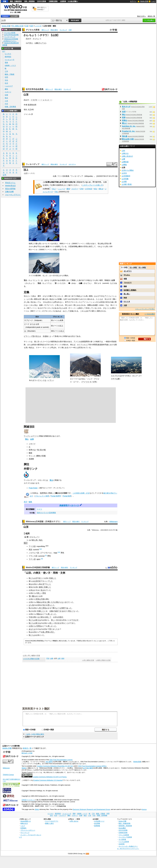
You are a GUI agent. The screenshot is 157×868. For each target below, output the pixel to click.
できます (75, 620)
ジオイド (32, 444)
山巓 (36, 43)
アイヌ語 (32, 546)
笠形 (124, 117)
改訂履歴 (90, 768)
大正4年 (31, 110)
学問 (6, 77)
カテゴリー (72, 164)
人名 (6, 101)
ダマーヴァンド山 (39, 380)
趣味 (6, 89)
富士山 (38, 620)
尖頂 (124, 112)
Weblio (24, 768)
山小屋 (40, 617)
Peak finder (33, 488)
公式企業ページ (99, 821)
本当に (45, 602)
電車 (6, 63)
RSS (88, 854)
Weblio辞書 (137, 762)
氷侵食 (45, 336)
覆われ (35, 596)
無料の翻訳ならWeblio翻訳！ (42, 9)
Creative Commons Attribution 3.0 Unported (48, 780)
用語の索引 (54, 30)
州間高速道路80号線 (100, 345)
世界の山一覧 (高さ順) (37, 450)
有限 (125, 279)
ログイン (133, 1)
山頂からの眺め (128, 170)
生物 (6, 95)
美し (39, 593)
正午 (37, 578)
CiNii (82, 189)
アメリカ (85, 382)
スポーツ (8, 92)
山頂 (26, 173)
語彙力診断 (9, 192)
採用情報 (97, 826)
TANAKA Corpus (8, 775)
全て (4, 51)
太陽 (51, 611)
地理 (42, 493)
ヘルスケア (9, 86)
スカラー (75, 189)
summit (36, 550)
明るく (71, 611)
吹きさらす (126, 107)
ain (47, 546)
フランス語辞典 (124, 835)
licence (144, 809)
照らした (51, 605)
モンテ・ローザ (48, 275)
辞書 (5, 1)
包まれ (43, 590)
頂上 (31, 43)
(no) (59, 552)
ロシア (135, 376)
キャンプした (48, 581)
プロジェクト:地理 (42, 496)
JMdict (37, 809)
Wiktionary (113, 522)
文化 (6, 80)
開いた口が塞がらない (56, 602)
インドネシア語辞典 (125, 837)
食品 (6, 98)
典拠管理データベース (69, 505)
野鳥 (48, 632)
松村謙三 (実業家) (130, 290)
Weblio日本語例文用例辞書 (38, 567)
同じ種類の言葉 (18, 26)
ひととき (127, 302)
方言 (6, 104)
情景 (63, 608)
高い (37, 540)
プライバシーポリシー (28, 830)
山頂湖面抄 (126, 176)
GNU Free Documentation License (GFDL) (92, 766)
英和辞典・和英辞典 (125, 826)
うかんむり (128, 283)
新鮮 (125, 286)
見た (41, 608)
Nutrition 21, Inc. (129, 126)
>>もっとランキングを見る (145, 309)
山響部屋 (125, 162)
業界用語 (8, 57)
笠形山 (38, 599)
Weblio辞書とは (26, 821)
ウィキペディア (33, 164)
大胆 (125, 305)
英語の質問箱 (10, 189)
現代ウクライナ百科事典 (46, 513)
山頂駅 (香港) (127, 184)
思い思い (127, 294)
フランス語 (33, 556)
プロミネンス (58, 296)
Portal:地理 (67, 496)
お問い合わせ (74, 821)
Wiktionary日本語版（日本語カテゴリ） (43, 522)
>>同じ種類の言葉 (88, 660)
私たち (31, 578)
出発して (48, 617)
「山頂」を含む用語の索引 (35, 734)
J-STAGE (89, 189)
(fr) (46, 555)
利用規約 (23, 828)
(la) (42, 559)
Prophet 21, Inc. (129, 131)
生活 (6, 83)
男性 (62, 553)
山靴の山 (125, 153)
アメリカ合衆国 (80, 342)
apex (38, 559)
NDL (95, 189)
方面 (42, 599)
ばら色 (31, 605)
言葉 (27, 26)
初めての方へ (142, 16)
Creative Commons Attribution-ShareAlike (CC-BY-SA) (55, 766)
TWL (56, 192)
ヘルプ (153, 1)
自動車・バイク (10, 65)
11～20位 (133, 267)
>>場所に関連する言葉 (103, 660)
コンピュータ (10, 60)
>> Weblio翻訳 (150, 314)
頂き (44, 605)
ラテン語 (32, 559)
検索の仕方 (24, 823)
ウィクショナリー (31, 436)
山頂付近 (37, 581)
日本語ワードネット (28, 800)
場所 (32, 26)
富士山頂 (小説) (128, 139)
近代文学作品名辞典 (35, 89)
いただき (38, 26)
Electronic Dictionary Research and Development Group (91, 809)
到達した (53, 578)
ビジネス (8, 54)
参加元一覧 (151, 16)
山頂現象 (125, 179)
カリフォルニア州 (84, 345)
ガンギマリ (128, 271)
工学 (6, 71)
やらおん (127, 275)
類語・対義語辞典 (16, 1)
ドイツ (39, 509)
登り (51, 629)
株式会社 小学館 (27, 753)
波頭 (63, 658)
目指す (61, 617)
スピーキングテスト (13, 195)
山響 (123, 159)
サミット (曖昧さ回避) (37, 456)
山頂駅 (124, 182)
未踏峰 (31, 459)
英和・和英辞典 (29, 1)
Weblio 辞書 (144, 1)
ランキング (63, 30)
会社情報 (97, 823)
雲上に (125, 123)
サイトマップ (25, 833)
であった (68, 608)
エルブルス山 (116, 376)
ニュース (62, 189)
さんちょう (34, 537)
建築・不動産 (10, 74)
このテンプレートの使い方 (92, 185)
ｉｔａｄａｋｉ (45, 100)
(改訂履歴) (49, 762)
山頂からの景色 (35, 626)
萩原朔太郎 (32, 105)
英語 (30, 550)
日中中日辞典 (42, 1)
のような (58, 608)
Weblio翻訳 (122, 828)
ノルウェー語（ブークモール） (41, 553)
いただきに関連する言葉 (31, 659)
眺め (39, 602)
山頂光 (124, 173)
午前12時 (32, 617)
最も (34, 540)
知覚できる (59, 611)
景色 (44, 593)
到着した (48, 587)
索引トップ (45, 30)
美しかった (52, 614)
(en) (40, 549)
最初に (42, 587)
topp (55, 553)
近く (41, 578)
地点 (41, 540)
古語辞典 (63, 1)
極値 (30, 453)
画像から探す (49, 823)
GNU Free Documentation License (61, 760)
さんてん (42, 43)
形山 (124, 115)
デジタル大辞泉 (33, 30)
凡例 (70, 30)
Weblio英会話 (10, 186)
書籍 (68, 189)
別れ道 (125, 136)
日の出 (59, 620)
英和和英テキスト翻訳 (36, 709)
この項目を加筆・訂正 (81, 493)
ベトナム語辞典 (124, 842)
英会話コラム (10, 183)
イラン (51, 380)
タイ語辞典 (122, 839)
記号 (5, 175)
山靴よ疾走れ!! (127, 156)
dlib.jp (101, 189)
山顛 (59, 658)
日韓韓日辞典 (53, 1)
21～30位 (142, 267)
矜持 (125, 298)
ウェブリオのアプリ (52, 821)
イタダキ (34, 100)
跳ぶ (44, 632)
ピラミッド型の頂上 (32, 336)
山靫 (123, 151)
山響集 (124, 165)
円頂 (48, 658)
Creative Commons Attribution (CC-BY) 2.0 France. (50, 777)
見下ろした (47, 584)
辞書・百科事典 (10, 107)
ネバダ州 (93, 382)
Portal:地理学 (56, 496)
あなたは (32, 629)
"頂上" (54, 189)
